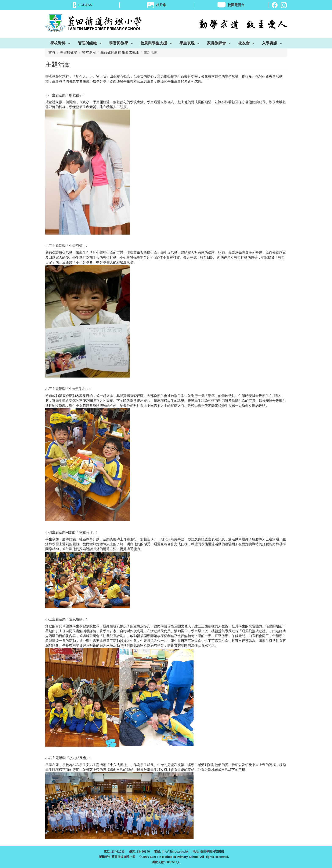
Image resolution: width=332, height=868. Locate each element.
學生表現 (187, 44)
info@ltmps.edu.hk (175, 852)
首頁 (52, 52)
